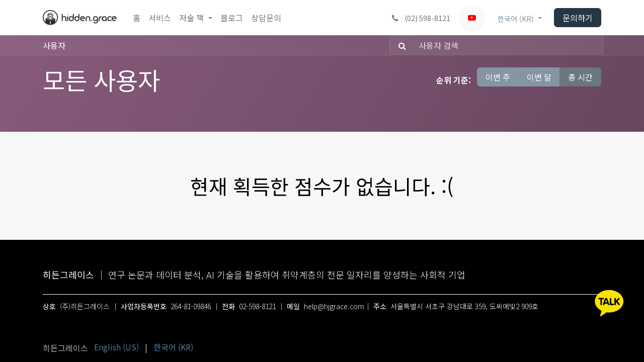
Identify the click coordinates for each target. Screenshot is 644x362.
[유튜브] (472, 18)
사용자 (54, 45)
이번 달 (539, 77)
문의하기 (578, 18)
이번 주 (498, 77)
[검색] (399, 45)
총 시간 (580, 77)
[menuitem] (137, 18)
